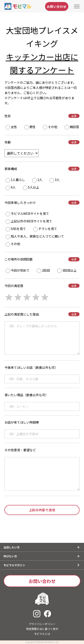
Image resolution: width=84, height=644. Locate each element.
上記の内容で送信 (42, 510)
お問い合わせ (57, 6)
